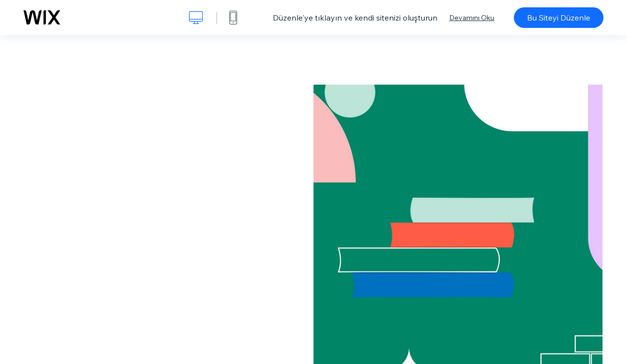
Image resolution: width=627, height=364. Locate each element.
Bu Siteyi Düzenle (559, 18)
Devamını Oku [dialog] (472, 18)
